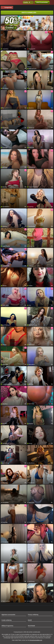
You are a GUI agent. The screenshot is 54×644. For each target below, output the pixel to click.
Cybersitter (48, 638)
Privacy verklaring (33, 615)
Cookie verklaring (6, 620)
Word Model (31, 626)
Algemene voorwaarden (8, 615)
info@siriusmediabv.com (36, 640)
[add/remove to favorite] (2, 32)
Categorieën (7, 7)
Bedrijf (30, 620)
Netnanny (41, 638)
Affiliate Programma (7, 626)
